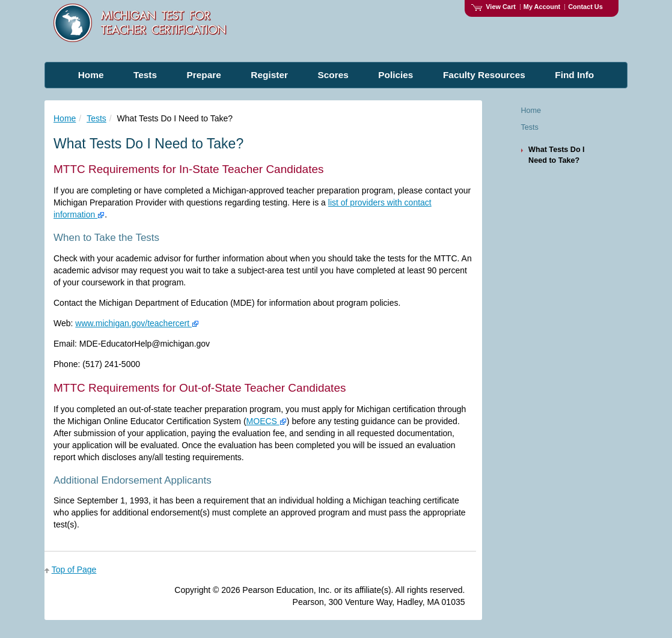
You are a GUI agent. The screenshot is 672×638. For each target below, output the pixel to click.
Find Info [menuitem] (574, 75)
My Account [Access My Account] (542, 7)
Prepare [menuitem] (204, 75)
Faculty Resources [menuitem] (484, 75)
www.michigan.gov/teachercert (137, 323)
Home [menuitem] (91, 75)
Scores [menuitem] (333, 75)
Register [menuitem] (269, 75)
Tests (96, 118)
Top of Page (74, 570)
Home (65, 118)
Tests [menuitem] (145, 75)
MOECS (267, 421)
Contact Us (585, 7)
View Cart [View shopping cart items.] (493, 7)
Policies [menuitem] (396, 75)
